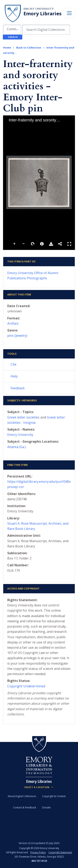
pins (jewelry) (17, 336)
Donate (46, 807)
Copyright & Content (54, 796)
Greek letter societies (23, 417)
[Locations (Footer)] (39, 787)
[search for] (46, 30)
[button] (12, 30)
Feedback (18, 388)
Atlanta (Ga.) (17, 447)
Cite (13, 364)
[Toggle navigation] (69, 13)
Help (14, 376)
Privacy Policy (38, 852)
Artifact (13, 323)
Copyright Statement (60, 852)
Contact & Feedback (25, 807)
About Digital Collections (22, 796)
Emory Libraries (43, 13)
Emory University (39, 9)
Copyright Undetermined (26, 686)
